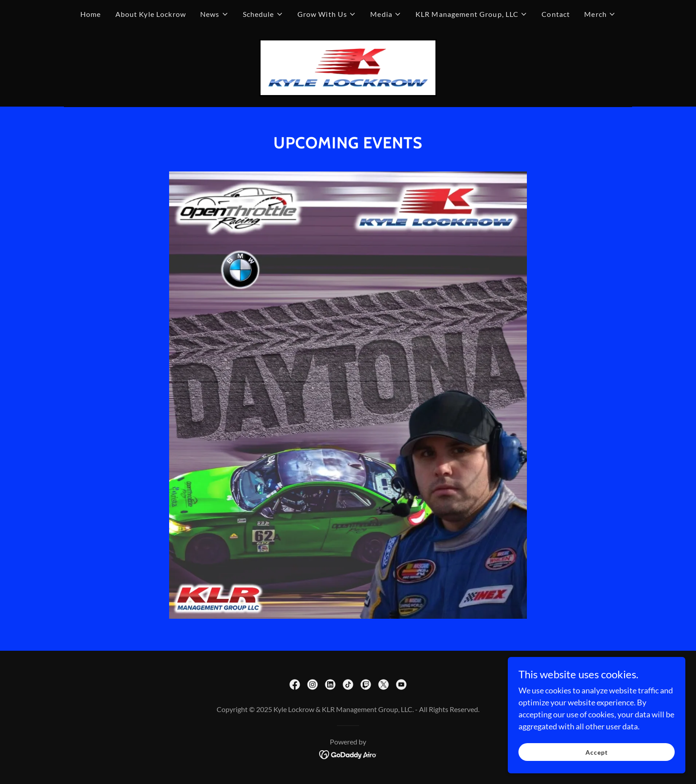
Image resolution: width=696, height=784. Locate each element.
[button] (214, 14)
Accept (597, 752)
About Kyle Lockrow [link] (151, 14)
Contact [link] (556, 14)
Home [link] (91, 14)
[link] (348, 67)
